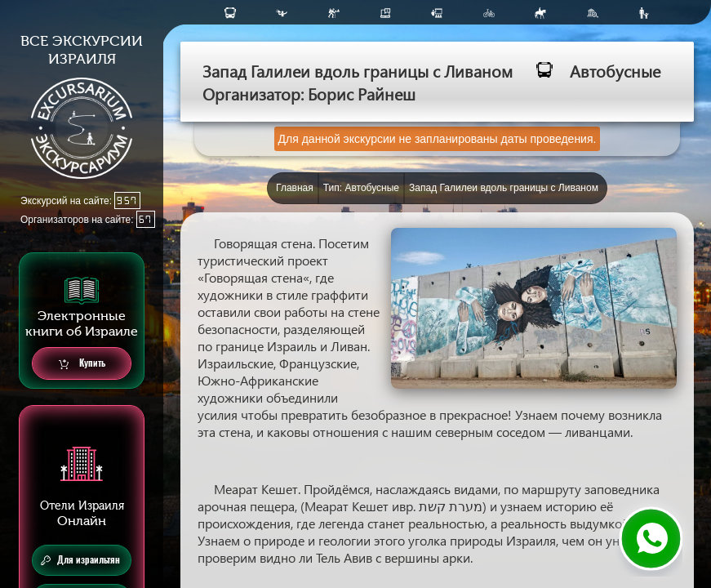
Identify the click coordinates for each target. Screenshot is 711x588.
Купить (82, 364)
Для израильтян (80, 560)
